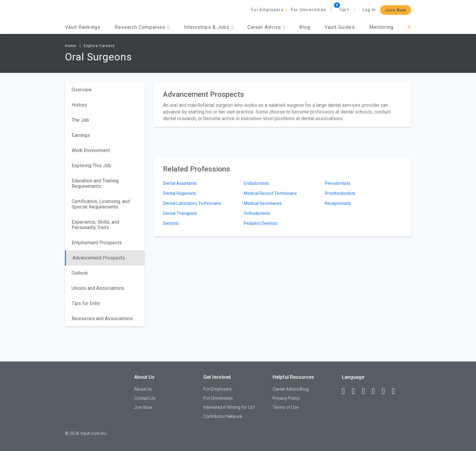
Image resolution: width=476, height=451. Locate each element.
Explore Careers (99, 46)
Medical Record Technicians (270, 193)
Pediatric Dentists (261, 223)
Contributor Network (223, 416)
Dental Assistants (180, 183)
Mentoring (381, 27)
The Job (80, 120)
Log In (369, 10)
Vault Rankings (83, 27)
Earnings (81, 135)
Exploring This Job (91, 166)
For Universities (309, 10)
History (79, 105)
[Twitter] (366, 391)
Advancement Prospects (99, 258)
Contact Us (145, 398)
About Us (143, 389)
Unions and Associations (98, 288)
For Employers (267, 10)
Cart (344, 10)
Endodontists (256, 183)
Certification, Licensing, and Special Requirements (101, 204)
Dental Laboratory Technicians (192, 203)
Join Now (396, 10)
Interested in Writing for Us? (229, 407)
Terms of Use (286, 407)
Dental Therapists (180, 213)
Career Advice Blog (291, 389)
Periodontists (338, 183)
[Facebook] (346, 391)
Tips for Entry (86, 303)
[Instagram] (376, 391)
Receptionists (338, 203)
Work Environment (91, 150)
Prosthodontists (340, 193)
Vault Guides (340, 27)
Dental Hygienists (180, 193)
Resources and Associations (102, 319)
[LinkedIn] (356, 391)
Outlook (80, 273)
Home (71, 46)
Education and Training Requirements (95, 183)
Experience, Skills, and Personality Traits (95, 225)
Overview (82, 90)
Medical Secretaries (263, 203)
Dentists (171, 223)
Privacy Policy (286, 398)
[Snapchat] (396, 391)
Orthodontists (257, 213)
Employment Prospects (97, 243)
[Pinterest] (386, 391)
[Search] (409, 27)
